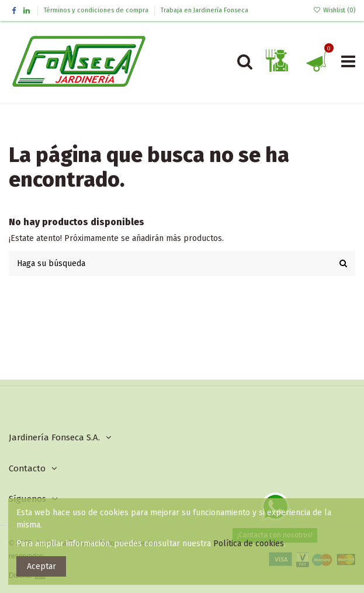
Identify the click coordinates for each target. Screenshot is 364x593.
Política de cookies (249, 544)
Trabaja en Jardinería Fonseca (204, 10)
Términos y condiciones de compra (97, 10)
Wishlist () (334, 10)
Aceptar (41, 566)
